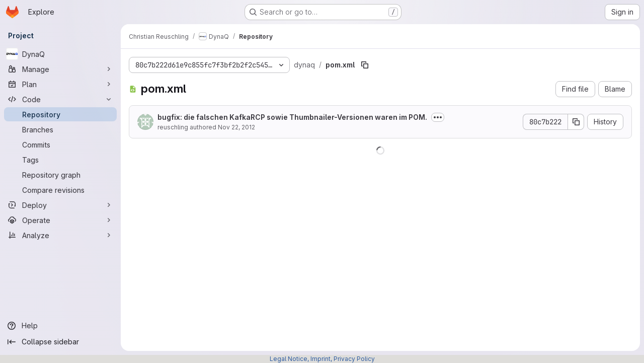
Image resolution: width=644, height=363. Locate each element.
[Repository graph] (60, 175)
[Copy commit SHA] (576, 122)
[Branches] (60, 129)
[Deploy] (60, 205)
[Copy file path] (365, 65)
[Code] (60, 99)
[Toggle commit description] (438, 117)
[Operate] (60, 220)
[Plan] (60, 84)
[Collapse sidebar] (60, 342)
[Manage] (60, 69)
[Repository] (60, 114)
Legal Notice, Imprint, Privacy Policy (322, 359)
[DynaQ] (60, 54)
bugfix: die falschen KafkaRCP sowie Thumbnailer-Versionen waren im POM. (292, 117)
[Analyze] (60, 235)
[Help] (60, 326)
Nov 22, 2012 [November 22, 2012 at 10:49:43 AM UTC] (236, 127)
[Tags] (60, 160)
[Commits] (60, 144)
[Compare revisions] (60, 190)
